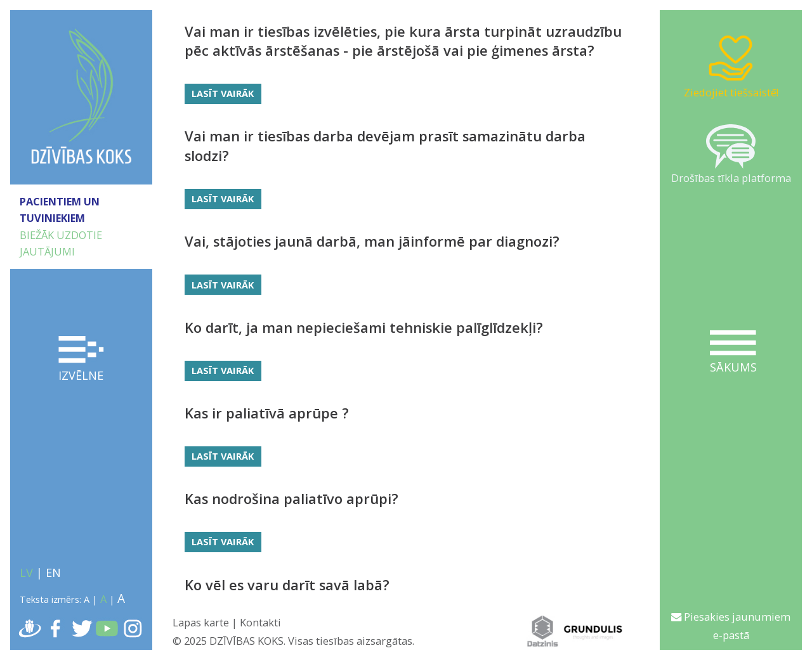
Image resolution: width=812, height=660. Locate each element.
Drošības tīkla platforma (731, 155)
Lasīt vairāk (223, 93)
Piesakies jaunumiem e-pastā (731, 626)
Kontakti (260, 622)
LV (26, 573)
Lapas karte (201, 622)
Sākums (733, 353)
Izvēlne (82, 359)
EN (53, 573)
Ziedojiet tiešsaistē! (731, 66)
